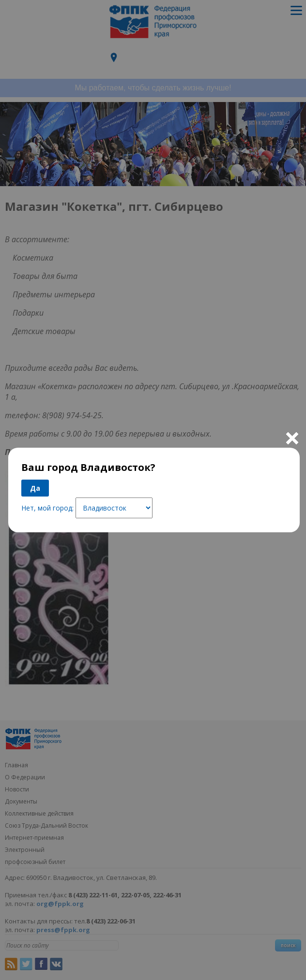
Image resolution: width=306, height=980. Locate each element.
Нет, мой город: (47, 508)
